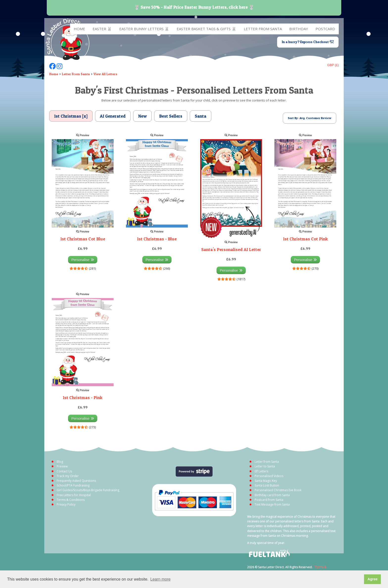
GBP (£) (333, 65)
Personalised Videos (269, 476)
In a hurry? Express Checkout (308, 42)
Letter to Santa (265, 466)
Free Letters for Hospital (74, 495)
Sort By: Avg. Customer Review (310, 118)
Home (79, 29)
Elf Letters (261, 471)
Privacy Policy (66, 504)
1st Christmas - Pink (83, 397)
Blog (60, 462)
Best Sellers (171, 116)
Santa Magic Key (266, 481)
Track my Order (68, 476)
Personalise (83, 260)
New (142, 116)
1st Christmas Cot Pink (305, 239)
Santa (201, 116)
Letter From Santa (76, 74)
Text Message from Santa (272, 504)
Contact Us (64, 471)
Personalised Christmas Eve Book (278, 490)
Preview (83, 135)
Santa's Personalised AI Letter (231, 249)
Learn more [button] (160, 579)
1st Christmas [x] (71, 116)
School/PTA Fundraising (73, 485)
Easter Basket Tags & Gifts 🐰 (206, 29)
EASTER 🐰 (102, 29)
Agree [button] (373, 579)
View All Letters (105, 74)
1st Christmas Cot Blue (83, 239)
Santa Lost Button (267, 485)
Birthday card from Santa (272, 495)
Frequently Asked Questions (76, 481)
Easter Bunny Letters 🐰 (144, 29)
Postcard (325, 29)
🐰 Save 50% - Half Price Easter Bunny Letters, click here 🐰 (194, 7)
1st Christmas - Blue (157, 239)
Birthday (299, 29)
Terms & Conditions (71, 500)
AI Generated (113, 116)
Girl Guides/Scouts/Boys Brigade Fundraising (88, 490)
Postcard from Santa (269, 500)
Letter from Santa (263, 29)
